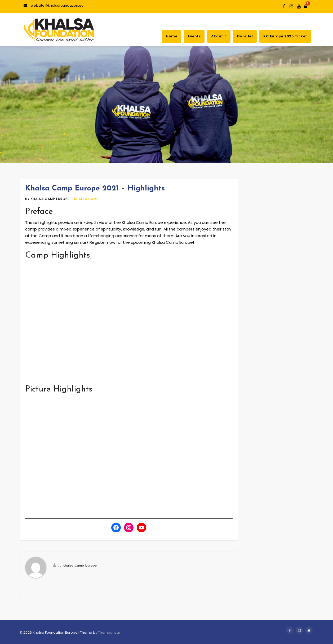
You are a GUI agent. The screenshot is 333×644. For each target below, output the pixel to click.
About (219, 36)
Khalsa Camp (86, 199)
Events (194, 36)
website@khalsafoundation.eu (54, 5)
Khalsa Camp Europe (80, 566)
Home (172, 36)
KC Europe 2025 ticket (285, 36)
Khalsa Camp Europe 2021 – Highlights (95, 189)
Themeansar (109, 632)
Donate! (245, 36)
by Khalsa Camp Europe (48, 199)
